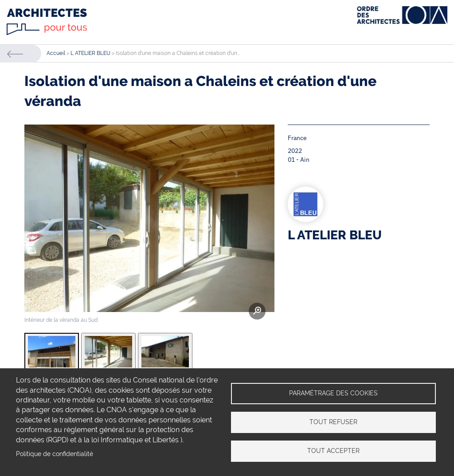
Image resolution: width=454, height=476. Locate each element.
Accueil (56, 53)
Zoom (257, 311)
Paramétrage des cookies (333, 393)
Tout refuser (333, 422)
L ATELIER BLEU (90, 53)
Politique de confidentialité (55, 454)
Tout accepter (333, 451)
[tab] (52, 352)
